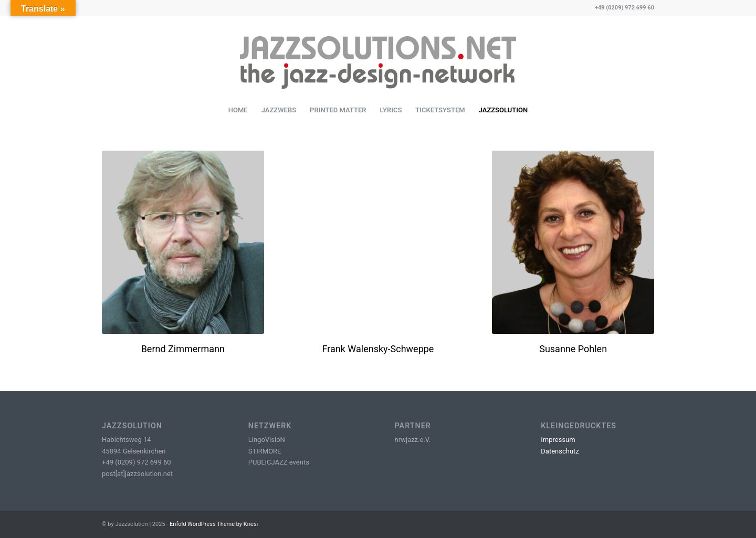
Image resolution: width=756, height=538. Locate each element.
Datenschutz (560, 451)
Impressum (558, 440)
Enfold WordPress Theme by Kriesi (214, 524)
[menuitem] (238, 110)
